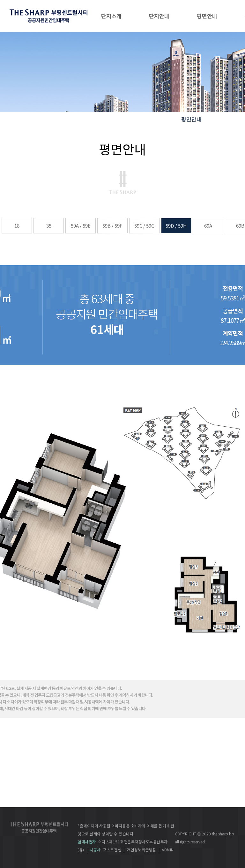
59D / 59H (176, 225)
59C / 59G (144, 225)
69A (208, 225)
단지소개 (111, 16)
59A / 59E (80, 225)
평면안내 (207, 16)
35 (48, 225)
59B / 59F (112, 225)
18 (17, 225)
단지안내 (159, 16)
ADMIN (168, 850)
